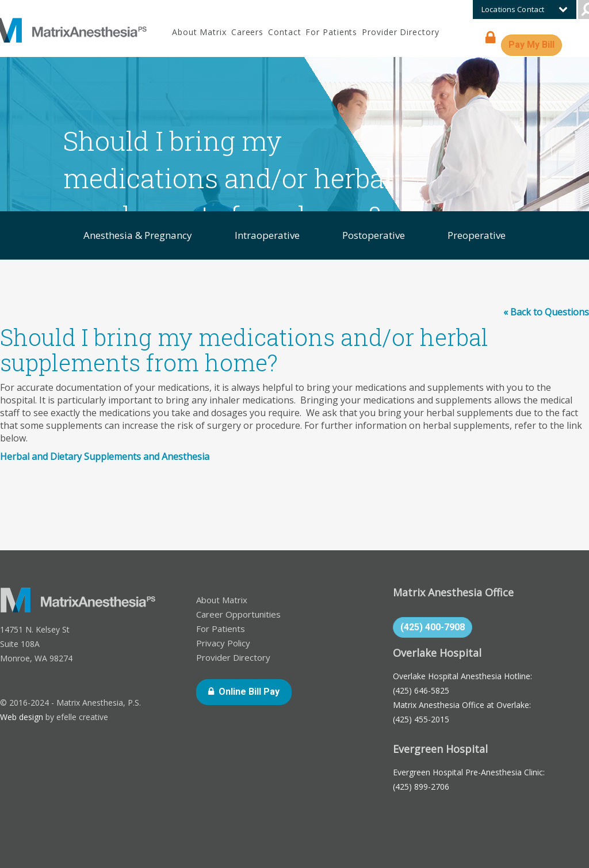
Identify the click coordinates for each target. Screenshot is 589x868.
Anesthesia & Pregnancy (138, 235)
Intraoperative (267, 235)
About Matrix (199, 32)
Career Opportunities (238, 614)
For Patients (331, 32)
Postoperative (374, 235)
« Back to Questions (546, 312)
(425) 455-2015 (421, 719)
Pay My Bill (535, 44)
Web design (22, 717)
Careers (247, 32)
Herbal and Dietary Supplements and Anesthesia (105, 456)
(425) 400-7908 (433, 627)
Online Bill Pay (255, 691)
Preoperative (477, 235)
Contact (284, 32)
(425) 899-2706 (421, 787)
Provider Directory (400, 32)
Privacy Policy (223, 643)
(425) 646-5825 (421, 690)
